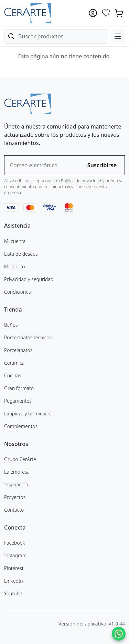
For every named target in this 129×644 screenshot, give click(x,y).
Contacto (14, 510)
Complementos (21, 426)
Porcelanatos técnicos (28, 337)
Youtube (13, 593)
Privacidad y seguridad (29, 279)
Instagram (15, 555)
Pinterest (14, 568)
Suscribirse (102, 165)
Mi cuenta (15, 241)
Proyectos (15, 497)
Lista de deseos (21, 254)
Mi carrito (15, 266)
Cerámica (14, 363)
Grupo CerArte (20, 459)
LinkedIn (14, 581)
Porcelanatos (18, 350)
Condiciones (18, 292)
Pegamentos (18, 401)
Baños (11, 325)
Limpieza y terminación (29, 414)
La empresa (17, 472)
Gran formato (19, 388)
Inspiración (16, 484)
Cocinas (13, 375)
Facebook (15, 543)
